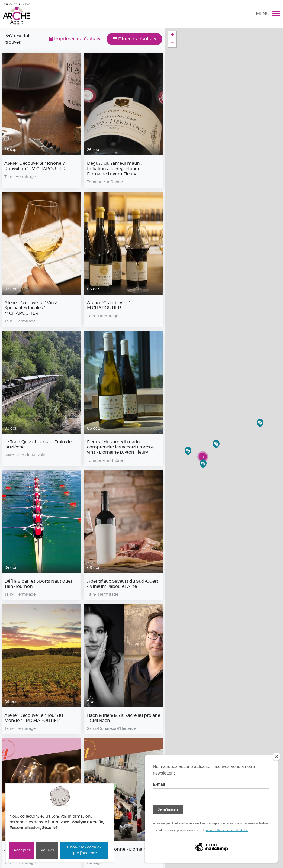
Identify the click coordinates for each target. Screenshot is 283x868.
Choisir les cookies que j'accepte (84, 850)
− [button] (173, 43)
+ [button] (173, 35)
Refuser (47, 850)
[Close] (276, 757)
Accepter (22, 850)
